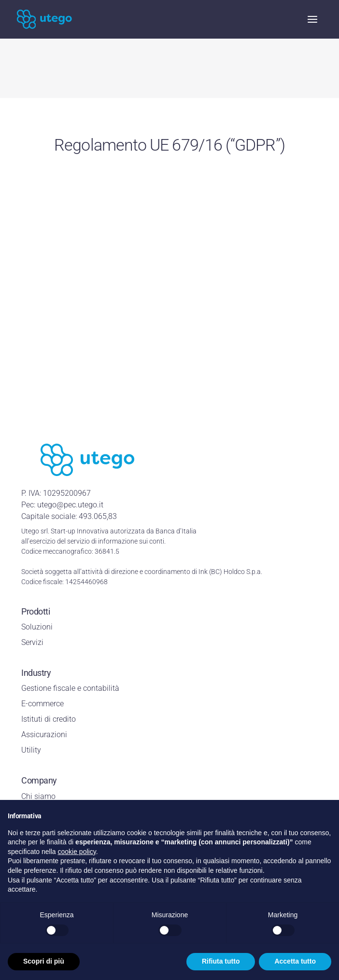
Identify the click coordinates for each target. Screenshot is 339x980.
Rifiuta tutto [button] (221, 961)
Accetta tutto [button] (295, 961)
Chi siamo (38, 796)
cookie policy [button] (77, 852)
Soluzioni (37, 627)
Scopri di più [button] (44, 961)
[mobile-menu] (308, 19)
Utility (31, 750)
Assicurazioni (44, 735)
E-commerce (42, 704)
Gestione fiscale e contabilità (70, 688)
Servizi (32, 642)
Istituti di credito (49, 719)
